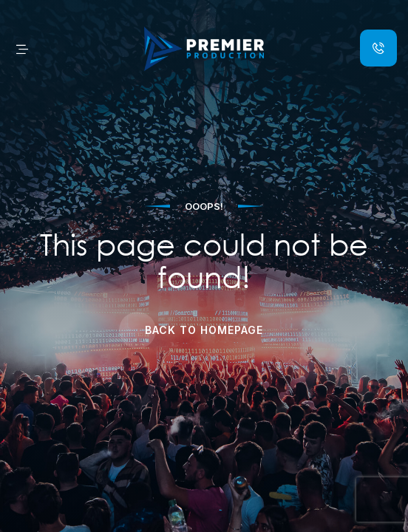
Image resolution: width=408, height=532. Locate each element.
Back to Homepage (204, 330)
